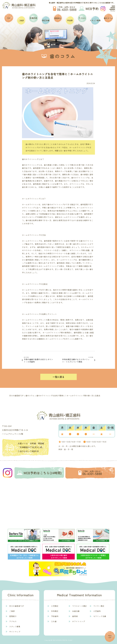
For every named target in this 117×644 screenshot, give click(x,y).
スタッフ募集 (95, 20)
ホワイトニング (79, 621)
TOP (9, 18)
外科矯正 (55, 611)
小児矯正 (55, 606)
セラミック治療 (100, 616)
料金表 (70, 20)
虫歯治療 (76, 611)
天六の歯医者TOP (17, 606)
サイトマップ (15, 632)
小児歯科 (97, 611)
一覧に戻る (58, 377)
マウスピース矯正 (79, 606)
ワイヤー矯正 (99, 606)
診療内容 (33, 18)
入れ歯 (54, 621)
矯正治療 (46, 20)
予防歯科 (55, 616)
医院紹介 (58, 18)
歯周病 (75, 616)
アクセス (82, 18)
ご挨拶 (21, 20)
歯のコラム (108, 18)
